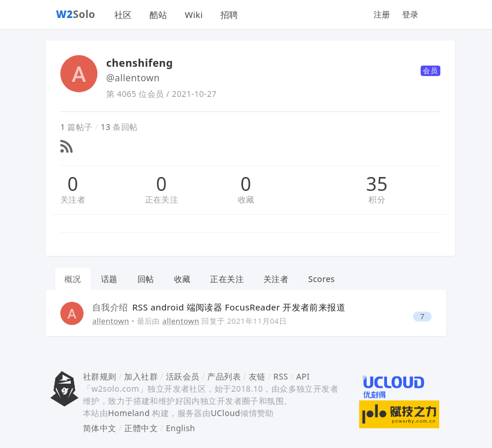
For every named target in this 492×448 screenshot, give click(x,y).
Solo (76, 14)
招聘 (229, 15)
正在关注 (162, 199)
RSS (281, 376)
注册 (382, 14)
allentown (111, 321)
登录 (410, 14)
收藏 (246, 199)
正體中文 (141, 428)
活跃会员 (183, 376)
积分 (377, 199)
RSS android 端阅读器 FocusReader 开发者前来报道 (219, 307)
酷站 (159, 15)
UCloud (225, 413)
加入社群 (141, 376)
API (303, 376)
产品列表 (224, 376)
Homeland (129, 413)
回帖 (146, 279)
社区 (123, 15)
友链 (257, 376)
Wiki (193, 15)
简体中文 (100, 428)
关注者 (73, 199)
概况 (73, 279)
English (181, 428)
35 (377, 184)
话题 (109, 279)
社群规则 (100, 376)
